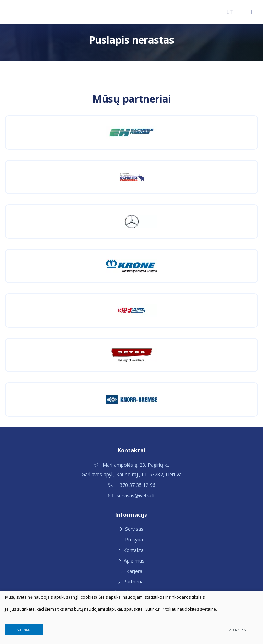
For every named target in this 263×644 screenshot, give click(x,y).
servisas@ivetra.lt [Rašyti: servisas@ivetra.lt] (131, 496)
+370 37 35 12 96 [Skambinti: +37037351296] (132, 485)
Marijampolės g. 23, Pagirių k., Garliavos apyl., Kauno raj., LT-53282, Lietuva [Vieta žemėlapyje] (132, 470)
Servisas (134, 529)
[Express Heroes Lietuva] (131, 132)
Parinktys (237, 630)
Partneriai (134, 582)
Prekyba (134, 539)
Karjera (134, 571)
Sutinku (24, 630)
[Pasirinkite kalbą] (230, 12)
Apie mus (134, 561)
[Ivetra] (34, 12)
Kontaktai (134, 550)
